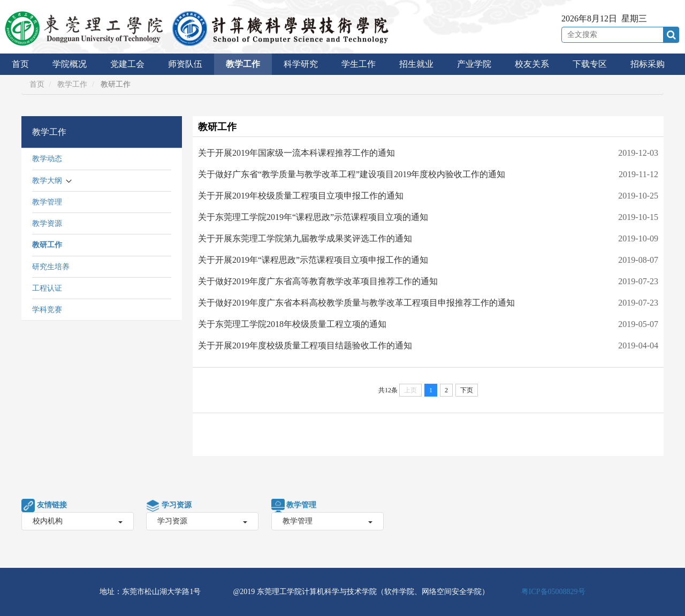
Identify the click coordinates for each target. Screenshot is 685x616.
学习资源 (202, 521)
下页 (467, 390)
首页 (20, 64)
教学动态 (47, 159)
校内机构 (78, 521)
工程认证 (47, 288)
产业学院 (474, 64)
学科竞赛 (47, 310)
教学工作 (243, 64)
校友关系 (532, 64)
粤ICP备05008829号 (553, 592)
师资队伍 (185, 64)
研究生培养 (51, 267)
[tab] (102, 132)
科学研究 (301, 64)
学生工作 (359, 64)
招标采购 (648, 64)
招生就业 (416, 64)
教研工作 (47, 245)
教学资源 (47, 223)
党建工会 (127, 64)
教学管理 (47, 202)
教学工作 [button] (49, 132)
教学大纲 (47, 181)
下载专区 (590, 64)
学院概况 (70, 64)
